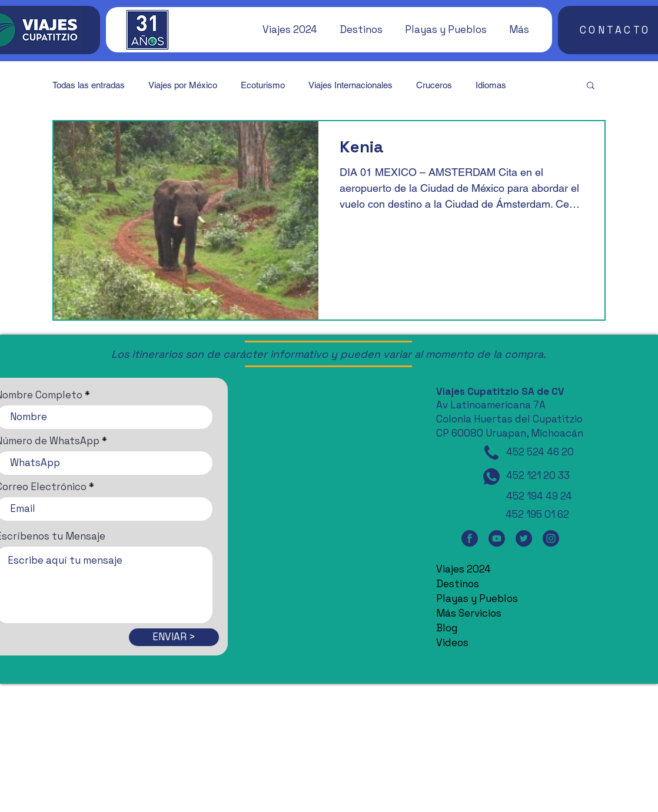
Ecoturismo (263, 85)
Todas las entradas (89, 85)
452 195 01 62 (537, 514)
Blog (447, 628)
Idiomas (491, 85)
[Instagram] (551, 538)
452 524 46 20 (540, 452)
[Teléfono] (491, 452)
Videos (452, 643)
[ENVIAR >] (174, 637)
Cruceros (434, 85)
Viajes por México (183, 85)
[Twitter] (524, 538)
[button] (284, 29)
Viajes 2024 (463, 569)
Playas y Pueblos (477, 598)
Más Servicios (469, 613)
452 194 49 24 (539, 496)
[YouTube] (497, 538)
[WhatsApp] (491, 477)
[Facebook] (470, 538)
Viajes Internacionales (350, 85)
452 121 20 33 (538, 475)
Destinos (458, 584)
